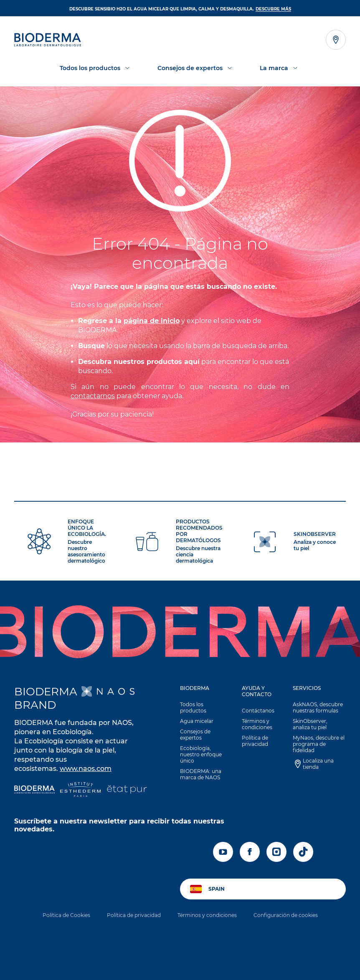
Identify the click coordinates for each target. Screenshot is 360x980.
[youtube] (223, 852)
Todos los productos (193, 707)
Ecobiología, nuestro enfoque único (201, 754)
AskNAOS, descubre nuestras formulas (318, 707)
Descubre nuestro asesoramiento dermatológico (86, 551)
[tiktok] (303, 852)
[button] (202, 735)
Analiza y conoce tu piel (315, 545)
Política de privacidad (255, 741)
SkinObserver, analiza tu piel (310, 724)
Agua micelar (197, 721)
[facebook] (250, 852)
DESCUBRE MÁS (273, 9)
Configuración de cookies (286, 915)
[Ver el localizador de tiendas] (336, 40)
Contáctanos (258, 711)
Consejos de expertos (195, 735)
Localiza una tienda (318, 764)
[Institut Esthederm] (80, 790)
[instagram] (276, 852)
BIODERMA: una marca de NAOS (201, 774)
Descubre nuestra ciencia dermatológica (198, 554)
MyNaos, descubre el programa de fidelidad (319, 744)
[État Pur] (127, 790)
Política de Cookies (66, 915)
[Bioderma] (34, 790)
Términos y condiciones (257, 724)
